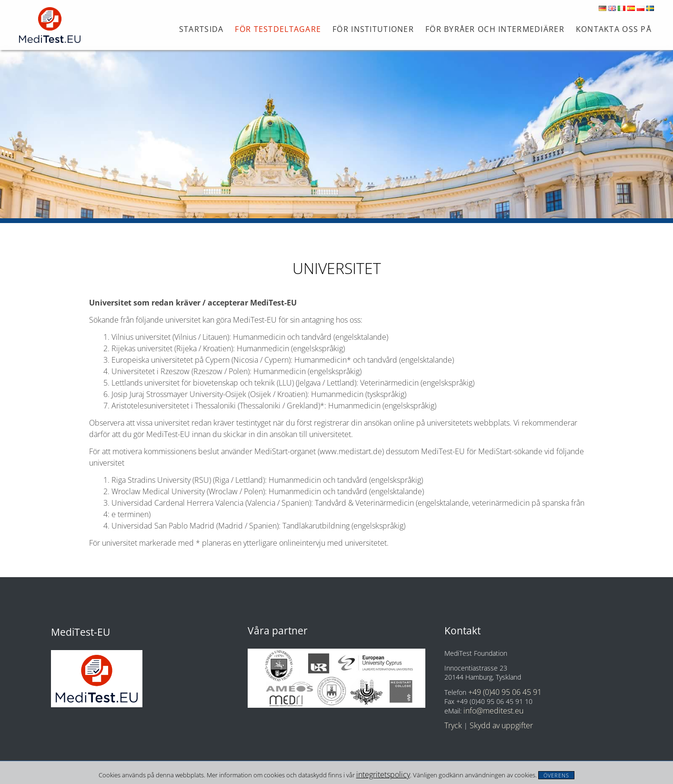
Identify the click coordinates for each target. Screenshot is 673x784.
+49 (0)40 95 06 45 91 (505, 692)
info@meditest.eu (493, 711)
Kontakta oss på (614, 29)
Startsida (201, 29)
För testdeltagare (278, 29)
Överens (557, 775)
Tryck (453, 725)
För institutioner (373, 29)
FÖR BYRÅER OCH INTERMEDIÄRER (495, 29)
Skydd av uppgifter (501, 725)
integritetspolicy (383, 774)
